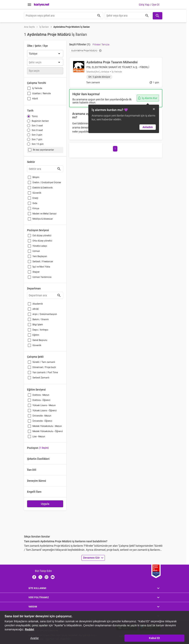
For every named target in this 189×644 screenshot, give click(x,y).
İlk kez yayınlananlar (43, 150)
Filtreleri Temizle (101, 45)
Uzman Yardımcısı (42, 277)
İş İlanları (44, 27)
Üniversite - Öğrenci (42, 421)
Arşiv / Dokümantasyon (45, 314)
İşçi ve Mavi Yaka (41, 267)
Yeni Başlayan (40, 256)
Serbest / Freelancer (43, 262)
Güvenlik (37, 193)
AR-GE (36, 309)
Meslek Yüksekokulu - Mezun (47, 426)
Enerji (35, 198)
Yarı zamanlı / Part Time (45, 372)
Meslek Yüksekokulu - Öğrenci (48, 431)
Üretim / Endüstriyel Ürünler (47, 182)
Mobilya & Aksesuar (43, 219)
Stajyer (36, 272)
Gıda (35, 203)
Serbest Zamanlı (41, 378)
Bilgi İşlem (38, 325)
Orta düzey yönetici (42, 241)
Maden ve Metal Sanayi (44, 214)
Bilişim (36, 177)
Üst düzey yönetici (42, 236)
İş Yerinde (37, 88)
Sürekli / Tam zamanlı (44, 362)
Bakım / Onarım (41, 319)
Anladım (148, 127)
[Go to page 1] (115, 149)
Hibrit (35, 99)
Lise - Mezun (39, 437)
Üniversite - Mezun (42, 416)
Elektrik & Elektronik (43, 188)
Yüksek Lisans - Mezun (44, 405)
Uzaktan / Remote (41, 93)
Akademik (38, 304)
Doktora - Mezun (41, 395)
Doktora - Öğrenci (41, 400)
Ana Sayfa (29, 27)
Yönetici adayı (40, 246)
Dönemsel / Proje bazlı (44, 367)
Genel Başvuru (40, 340)
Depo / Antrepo (40, 330)
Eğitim (36, 335)
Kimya (36, 208)
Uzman (36, 251)
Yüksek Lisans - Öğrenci (45, 411)
